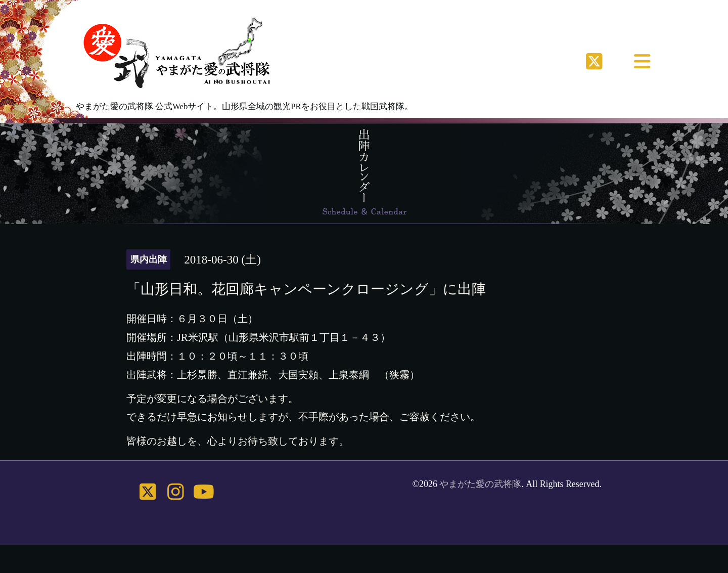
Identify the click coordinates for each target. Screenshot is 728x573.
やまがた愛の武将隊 (480, 484)
